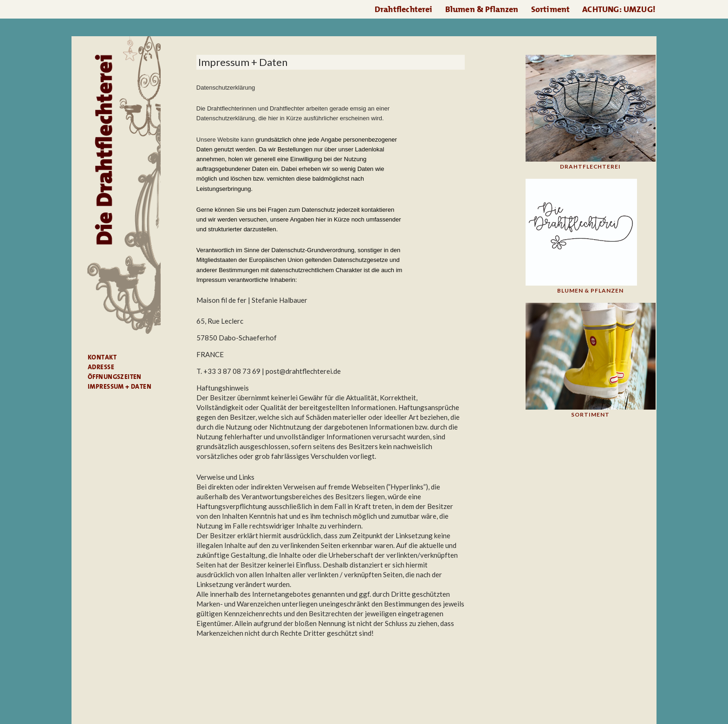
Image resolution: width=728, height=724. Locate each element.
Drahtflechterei (404, 9)
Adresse (101, 367)
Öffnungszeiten (115, 377)
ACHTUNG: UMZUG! (619, 9)
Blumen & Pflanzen (482, 9)
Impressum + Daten (120, 386)
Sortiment (551, 9)
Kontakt (102, 357)
